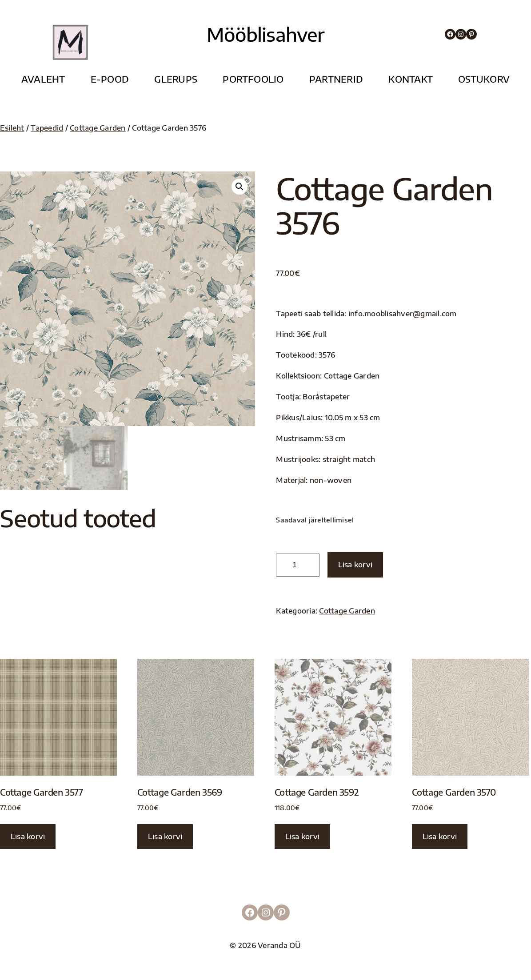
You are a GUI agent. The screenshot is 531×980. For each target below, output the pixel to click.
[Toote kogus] (298, 565)
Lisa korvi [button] (28, 836)
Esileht (12, 128)
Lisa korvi (355, 564)
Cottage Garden (98, 128)
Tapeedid (47, 128)
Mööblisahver (266, 34)
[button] (240, 187)
